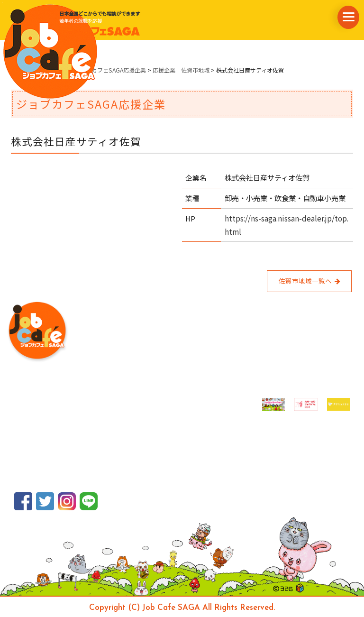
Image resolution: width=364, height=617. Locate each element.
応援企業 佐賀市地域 (181, 70)
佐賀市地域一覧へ (309, 281)
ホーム (19, 70)
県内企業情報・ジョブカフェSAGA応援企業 (90, 70)
